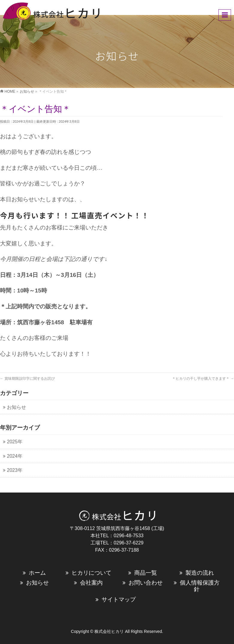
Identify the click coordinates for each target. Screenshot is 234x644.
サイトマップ (119, 599)
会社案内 (91, 583)
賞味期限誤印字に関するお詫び (27, 379)
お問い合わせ (146, 583)
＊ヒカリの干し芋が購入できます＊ (203, 379)
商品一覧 (146, 573)
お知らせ (37, 583)
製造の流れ (200, 573)
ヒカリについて (92, 573)
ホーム (37, 573)
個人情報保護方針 (200, 586)
